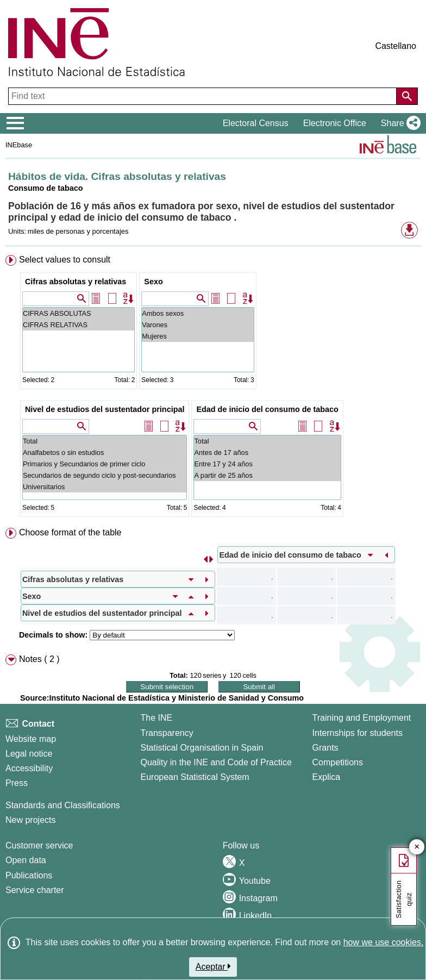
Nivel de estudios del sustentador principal (105, 409)
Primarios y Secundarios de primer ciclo (105, 464)
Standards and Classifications (63, 805)
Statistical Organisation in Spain (202, 748)
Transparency (167, 733)
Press (17, 783)
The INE (156, 718)
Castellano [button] (396, 46)
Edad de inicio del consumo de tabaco (267, 409)
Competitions (338, 762)
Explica (327, 777)
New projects (30, 820)
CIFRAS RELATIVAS (79, 325)
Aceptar (213, 966)
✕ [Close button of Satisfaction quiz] (417, 847)
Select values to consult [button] (65, 260)
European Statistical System (195, 777)
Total (105, 441)
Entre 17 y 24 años (267, 464)
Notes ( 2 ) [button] (39, 659)
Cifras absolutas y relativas (76, 282)
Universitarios (105, 487)
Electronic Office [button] (335, 123)
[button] (399, 123)
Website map (31, 739)
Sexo (153, 282)
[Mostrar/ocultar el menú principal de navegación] (15, 123)
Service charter (35, 890)
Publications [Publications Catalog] (29, 875)
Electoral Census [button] (256, 123)
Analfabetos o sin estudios (105, 452)
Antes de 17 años (267, 452)
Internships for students (358, 733)
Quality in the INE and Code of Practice (216, 762)
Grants (325, 748)
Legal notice (29, 754)
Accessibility (29, 768)
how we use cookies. (384, 942)
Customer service (39, 845)
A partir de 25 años (267, 475)
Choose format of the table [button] (70, 532)
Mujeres (198, 336)
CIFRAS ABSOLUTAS (79, 313)
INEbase (19, 145)
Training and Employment (362, 718)
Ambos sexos (198, 313)
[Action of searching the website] (407, 96)
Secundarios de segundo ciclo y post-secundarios (105, 475)
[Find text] (203, 96)
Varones (198, 325)
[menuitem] (213, 388)
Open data (26, 860)
